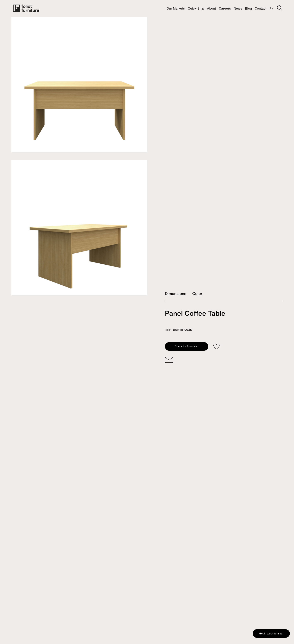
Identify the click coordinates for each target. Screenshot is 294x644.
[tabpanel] (79, 85)
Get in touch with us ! (271, 634)
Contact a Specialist (187, 346)
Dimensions (176, 294)
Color (197, 294)
